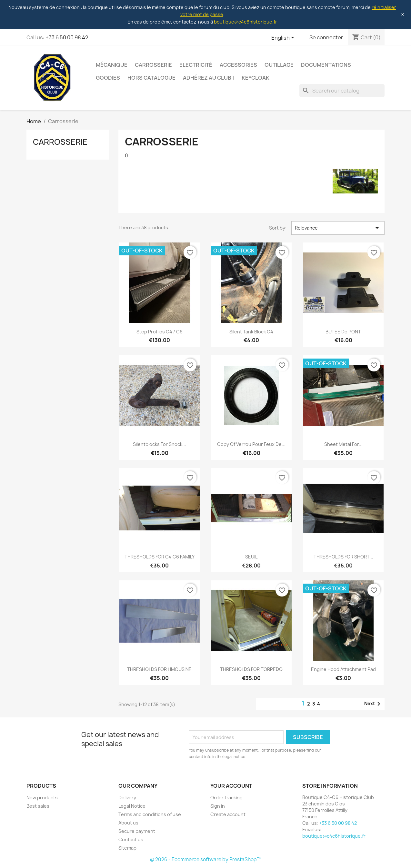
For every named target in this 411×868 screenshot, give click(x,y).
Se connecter (326, 37)
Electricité (196, 65)
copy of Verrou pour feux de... (251, 444)
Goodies (108, 78)
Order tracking (226, 798)
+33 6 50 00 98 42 (67, 37)
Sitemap (127, 848)
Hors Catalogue (151, 78)
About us (128, 823)
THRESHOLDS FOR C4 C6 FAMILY (160, 557)
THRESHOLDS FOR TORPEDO (251, 669)
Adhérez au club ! (209, 78)
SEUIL (251, 557)
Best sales (38, 806)
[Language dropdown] (284, 38)
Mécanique (112, 65)
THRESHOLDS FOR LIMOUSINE (159, 669)
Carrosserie (153, 65)
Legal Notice (132, 806)
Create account (228, 814)
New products (42, 798)
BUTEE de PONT (343, 332)
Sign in (218, 806)
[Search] (342, 91)
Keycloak (256, 78)
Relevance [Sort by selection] (338, 228)
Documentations (326, 65)
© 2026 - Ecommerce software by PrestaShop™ (206, 859)
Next (373, 704)
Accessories (238, 65)
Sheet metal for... (343, 444)
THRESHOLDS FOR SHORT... (343, 557)
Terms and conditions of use (150, 814)
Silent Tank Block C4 (251, 332)
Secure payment (137, 831)
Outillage (279, 65)
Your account (231, 786)
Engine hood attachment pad (343, 669)
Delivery (127, 798)
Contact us (131, 839)
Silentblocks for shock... (160, 444)
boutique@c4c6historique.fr (246, 22)
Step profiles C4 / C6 (160, 332)
